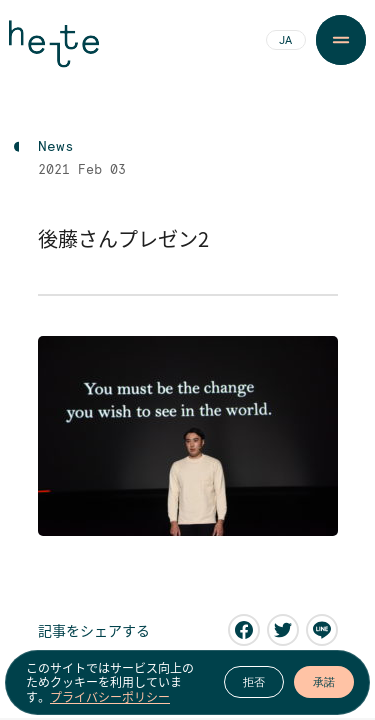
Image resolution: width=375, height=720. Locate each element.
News (56, 147)
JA (285, 41)
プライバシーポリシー (110, 697)
